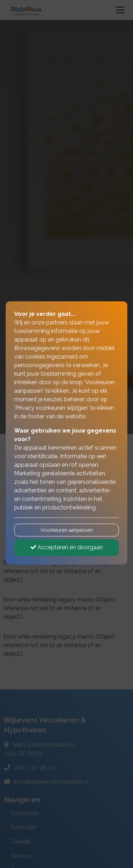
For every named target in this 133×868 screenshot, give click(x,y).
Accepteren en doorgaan (67, 547)
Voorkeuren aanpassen (67, 530)
